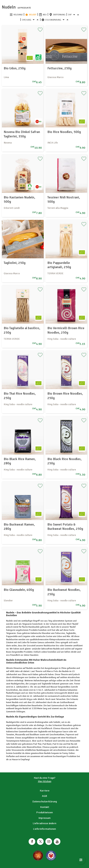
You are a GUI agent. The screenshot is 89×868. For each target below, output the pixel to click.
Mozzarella (20, 735)
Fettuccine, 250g (59, 68)
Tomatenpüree (13, 741)
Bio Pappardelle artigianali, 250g (59, 265)
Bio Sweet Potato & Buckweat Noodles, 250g (65, 527)
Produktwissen (44, 812)
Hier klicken (45, 781)
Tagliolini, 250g (15, 263)
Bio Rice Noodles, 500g (64, 132)
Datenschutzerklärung (45, 802)
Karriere (45, 791)
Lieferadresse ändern (44, 823)
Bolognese (57, 732)
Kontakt (45, 807)
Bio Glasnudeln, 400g (19, 590)
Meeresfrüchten (34, 747)
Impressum (44, 818)
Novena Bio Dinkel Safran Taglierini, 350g (22, 134)
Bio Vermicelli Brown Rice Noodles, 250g (66, 330)
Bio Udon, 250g (15, 68)
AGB (44, 796)
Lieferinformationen (44, 829)
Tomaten (10, 738)
